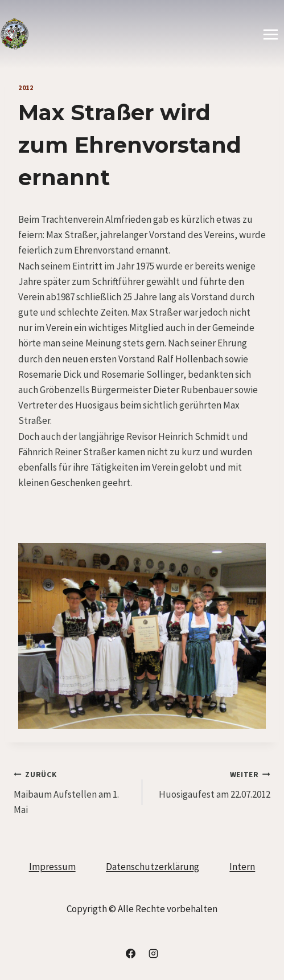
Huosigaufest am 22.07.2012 (211, 783)
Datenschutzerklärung (153, 867)
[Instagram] (153, 953)
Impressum (52, 867)
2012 (26, 87)
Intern (242, 867)
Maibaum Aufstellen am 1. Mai (73, 791)
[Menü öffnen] (270, 34)
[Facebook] (131, 953)
